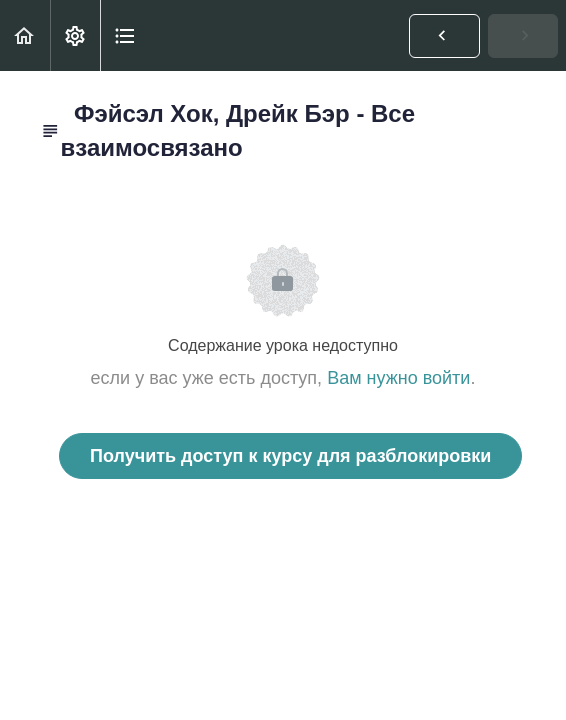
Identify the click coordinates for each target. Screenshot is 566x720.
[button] (25, 35)
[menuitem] (75, 35)
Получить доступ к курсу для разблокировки (290, 456)
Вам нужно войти (398, 378)
